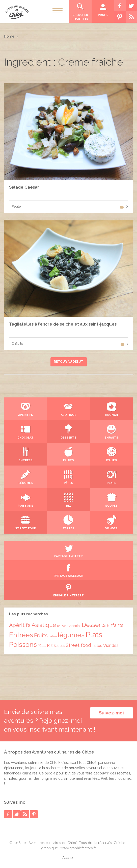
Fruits (41, 635)
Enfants (115, 625)
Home (9, 36)
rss (25, 814)
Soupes (59, 646)
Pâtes (42, 646)
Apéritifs (20, 625)
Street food (78, 645)
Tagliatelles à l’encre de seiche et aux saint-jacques (63, 324)
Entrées (21, 635)
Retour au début (69, 362)
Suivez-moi (111, 713)
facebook (8, 814)
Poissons (23, 644)
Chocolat (74, 626)
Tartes (97, 645)
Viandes (111, 645)
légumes (71, 635)
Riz (50, 645)
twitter (17, 814)
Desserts (94, 625)
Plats (94, 635)
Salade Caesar (24, 187)
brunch (62, 626)
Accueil (68, 858)
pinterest (34, 814)
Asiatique (44, 625)
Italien (53, 636)
